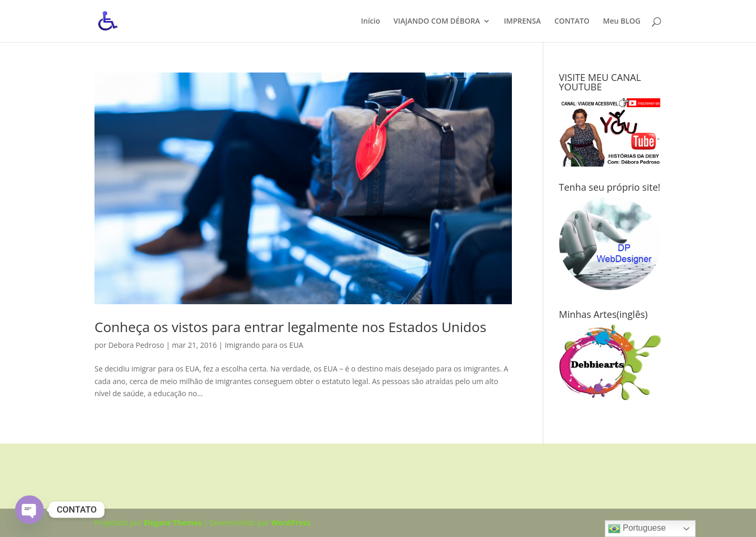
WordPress (291, 523)
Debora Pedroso (136, 345)
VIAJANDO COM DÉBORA (437, 22)
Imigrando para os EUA (264, 345)
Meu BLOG (622, 22)
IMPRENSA (522, 22)
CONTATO (572, 22)
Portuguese (637, 529)
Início (370, 22)
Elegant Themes (173, 523)
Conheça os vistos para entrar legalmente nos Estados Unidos (290, 327)
